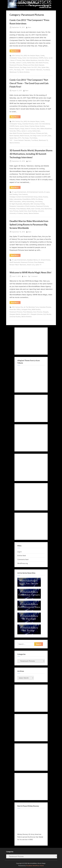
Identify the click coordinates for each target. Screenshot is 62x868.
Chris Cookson (23, 194)
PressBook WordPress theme (35, 866)
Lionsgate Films (26, 309)
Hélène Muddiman (31, 60)
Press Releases (21, 209)
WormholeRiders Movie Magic (26, 3)
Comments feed (23, 559)
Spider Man (45, 67)
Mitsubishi (26, 204)
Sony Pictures (14, 211)
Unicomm (41, 211)
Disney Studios (40, 126)
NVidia (42, 204)
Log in (19, 552)
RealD (29, 209)
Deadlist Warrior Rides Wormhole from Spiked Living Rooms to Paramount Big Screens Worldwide (29, 225)
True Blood (46, 70)
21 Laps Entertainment (19, 192)
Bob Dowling (14, 194)
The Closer (17, 70)
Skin (39, 67)
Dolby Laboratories (16, 199)
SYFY (11, 70)
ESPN (33, 199)
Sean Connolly (36, 209)
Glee (23, 60)
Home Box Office (43, 60)
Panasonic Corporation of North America (22, 206)
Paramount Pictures (16, 65)
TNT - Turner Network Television (32, 70)
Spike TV (38, 265)
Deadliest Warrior (32, 260)
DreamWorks (26, 199)
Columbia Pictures (28, 124)
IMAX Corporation (15, 202)
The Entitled (33, 138)
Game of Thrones (16, 60)
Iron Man (12, 63)
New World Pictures (42, 63)
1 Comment (34, 276)
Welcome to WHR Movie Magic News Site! (31, 272)
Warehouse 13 (14, 72)
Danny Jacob (48, 58)
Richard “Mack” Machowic (18, 265)
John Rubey (39, 202)
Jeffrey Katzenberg (28, 202)
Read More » (16, 51)
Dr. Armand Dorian (44, 260)
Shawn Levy (31, 265)
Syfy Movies (47, 314)
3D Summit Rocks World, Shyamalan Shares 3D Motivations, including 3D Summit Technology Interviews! (31, 154)
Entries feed (22, 556)
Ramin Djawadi (39, 65)
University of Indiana (16, 213)
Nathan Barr (31, 63)
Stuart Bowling (32, 211)
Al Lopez (47, 192)
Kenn (29, 27)
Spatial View (23, 211)
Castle (42, 56)
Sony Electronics (46, 209)
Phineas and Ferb (28, 65)
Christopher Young (15, 58)
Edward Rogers (14, 129)
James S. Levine (21, 63)
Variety (26, 213)
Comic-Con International (30, 58)
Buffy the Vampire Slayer (32, 56)
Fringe (22, 129)
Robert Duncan (14, 67)
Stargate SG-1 (26, 314)
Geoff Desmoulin (15, 262)
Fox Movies (39, 199)
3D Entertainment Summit (35, 192)
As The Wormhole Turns (31, 307)
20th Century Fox (17, 56)
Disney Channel (29, 126)
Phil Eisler (13, 209)
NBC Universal (35, 204)
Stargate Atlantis (15, 314)
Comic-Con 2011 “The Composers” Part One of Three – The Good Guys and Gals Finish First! (29, 83)
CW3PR (41, 58)
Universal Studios (15, 317)
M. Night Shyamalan (16, 204)
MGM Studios (36, 309)
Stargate (46, 312)
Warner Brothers (24, 72)
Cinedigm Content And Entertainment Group (24, 197)
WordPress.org (23, 563)
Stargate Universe (37, 314)
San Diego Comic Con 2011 (29, 67)
